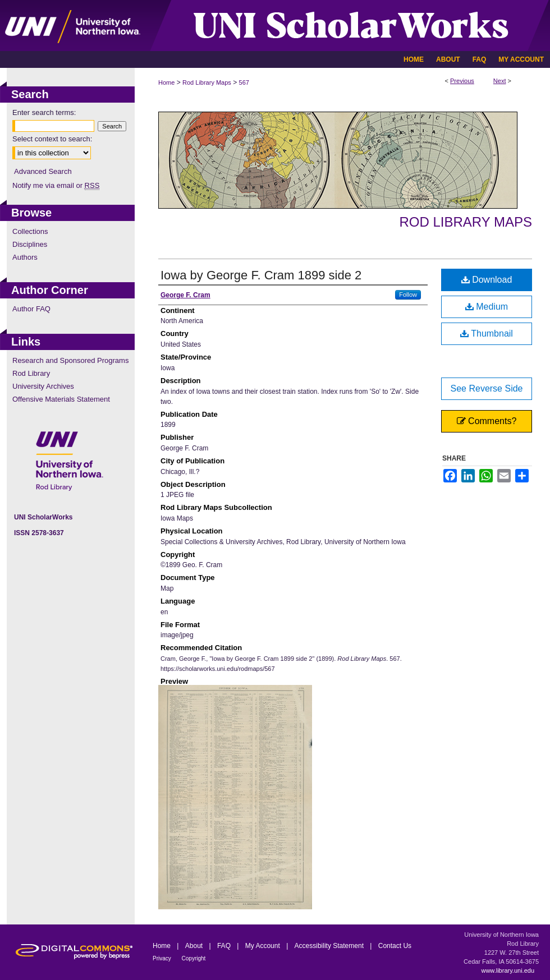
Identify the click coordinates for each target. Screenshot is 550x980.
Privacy (163, 958)
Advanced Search (43, 171)
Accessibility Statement (330, 946)
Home (166, 82)
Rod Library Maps (207, 82)
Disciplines (30, 244)
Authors (25, 257)
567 (244, 82)
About (195, 946)
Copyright (194, 958)
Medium (487, 307)
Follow (408, 295)
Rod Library (31, 373)
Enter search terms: (44, 112)
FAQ (225, 946)
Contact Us (395, 946)
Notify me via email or (56, 185)
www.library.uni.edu (508, 970)
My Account (263, 946)
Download (487, 280)
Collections (30, 231)
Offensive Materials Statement (61, 399)
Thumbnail (487, 333)
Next (500, 81)
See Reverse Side (487, 388)
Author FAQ (31, 309)
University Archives (43, 386)
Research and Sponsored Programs (70, 360)
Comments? (487, 421)
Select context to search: (52, 139)
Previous (462, 81)
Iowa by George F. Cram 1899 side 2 (261, 275)
